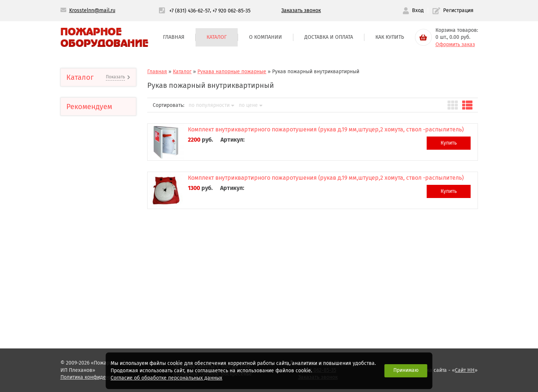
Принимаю (406, 370)
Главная (174, 37)
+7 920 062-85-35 (231, 10)
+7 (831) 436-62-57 (190, 10)
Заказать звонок (301, 10)
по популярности (212, 105)
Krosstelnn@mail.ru (92, 10)
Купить (449, 143)
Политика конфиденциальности (99, 377)
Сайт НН (465, 370)
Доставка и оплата (329, 37)
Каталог (217, 37)
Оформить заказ (455, 44)
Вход (413, 11)
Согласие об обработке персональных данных (166, 378)
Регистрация (453, 11)
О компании (266, 37)
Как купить (390, 37)
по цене (251, 105)
